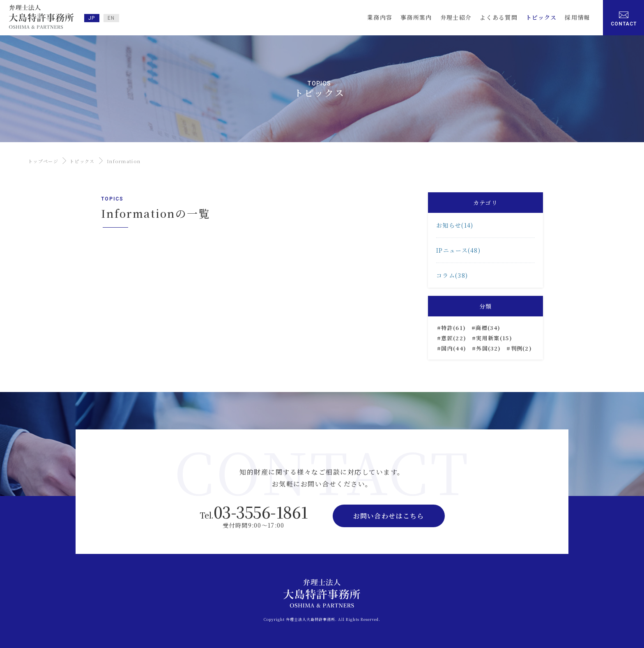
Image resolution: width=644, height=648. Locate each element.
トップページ (43, 161)
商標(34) (488, 328)
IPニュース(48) (458, 250)
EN (111, 18)
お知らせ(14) (455, 225)
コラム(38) (452, 275)
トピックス (82, 161)
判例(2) (522, 348)
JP (92, 18)
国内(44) (454, 348)
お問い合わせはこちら (389, 516)
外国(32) (488, 348)
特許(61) (453, 328)
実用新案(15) (494, 338)
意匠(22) (454, 338)
